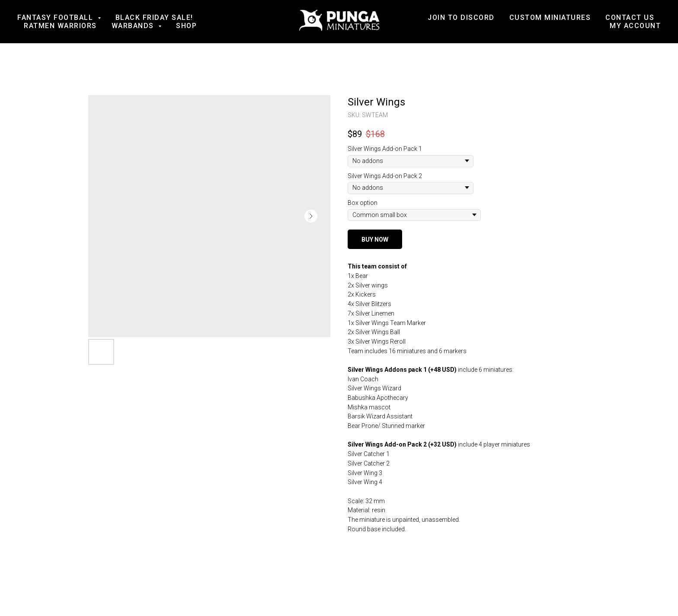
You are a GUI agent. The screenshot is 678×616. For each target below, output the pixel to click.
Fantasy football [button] (56, 18)
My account (635, 26)
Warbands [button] (134, 26)
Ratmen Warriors (60, 26)
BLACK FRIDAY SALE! (154, 18)
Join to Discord (461, 18)
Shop (186, 26)
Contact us (630, 18)
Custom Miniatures (550, 18)
